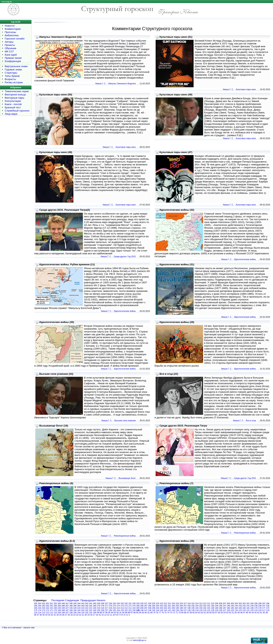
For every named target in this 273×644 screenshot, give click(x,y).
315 (193, 603)
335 (114, 603)
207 (146, 608)
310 (213, 603)
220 (95, 608)
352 (47, 603)
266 (150, 606)
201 (169, 608)
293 (44, 606)
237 (264, 606)
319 (177, 603)
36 (41, 615)
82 (146, 613)
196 (189, 608)
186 (228, 608)
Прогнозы (10, 32)
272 (126, 606)
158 (103, 610)
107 (67, 613)
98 (101, 613)
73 (171, 613)
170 (55, 610)
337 (107, 603)
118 (260, 610)
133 (201, 610)
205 (154, 608)
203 (162, 608)
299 (256, 603)
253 (201, 606)
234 (40, 608)
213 (122, 608)
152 (126, 610)
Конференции (13, 61)
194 (197, 608)
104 (79, 613)
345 (75, 603)
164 (79, 610)
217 (107, 608)
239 (256, 606)
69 (182, 613)
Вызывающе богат (127, 478)
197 (185, 608)
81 (149, 613)
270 (134, 606)
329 (138, 603)
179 (256, 608)
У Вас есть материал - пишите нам (18, 628)
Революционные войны (125, 536)
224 (79, 608)
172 (47, 610)
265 (154, 606)
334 (118, 603)
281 (91, 606)
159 (99, 610)
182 (244, 608)
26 (69, 615)
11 (111, 615)
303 (240, 603)
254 (197, 606)
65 (194, 613)
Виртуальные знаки (16, 66)
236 (268, 606)
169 (59, 610)
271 (130, 606)
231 (51, 608)
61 (205, 613)
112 (47, 613)
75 (166, 613)
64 (196, 613)
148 (142, 610)
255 (193, 606)
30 (58, 615)
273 (122, 606)
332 (126, 603)
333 (122, 603)
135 (193, 610)
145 (154, 610)
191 (209, 608)
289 (59, 606)
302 (244, 603)
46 (247, 613)
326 (150, 603)
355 (36, 603)
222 (87, 608)
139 (177, 610)
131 (209, 610)
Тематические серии (17, 91)
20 (86, 615)
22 (80, 615)
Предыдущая (88, 600)
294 (40, 606)
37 (38, 615)
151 (130, 610)
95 (109, 613)
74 (168, 613)
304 (236, 603)
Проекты (10, 45)
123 (240, 610)
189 (217, 608)
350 (55, 603)
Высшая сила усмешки (125, 420)
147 (146, 610)
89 (126, 613)
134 (197, 610)
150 (134, 610)
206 (150, 608)
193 (201, 608)
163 (83, 610)
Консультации (13, 101)
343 (83, 603)
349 (59, 603)
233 (44, 608)
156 (110, 610)
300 (252, 603)
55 (222, 613)
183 (240, 608)
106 (71, 613)
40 (264, 613)
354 (40, 603)
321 (169, 603)
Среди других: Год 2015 (125, 256)
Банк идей (11, 55)
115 (36, 613)
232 (47, 608)
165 (75, 610)
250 (213, 606)
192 (205, 608)
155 (114, 610)
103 (83, 613)
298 (260, 603)
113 (44, 613)
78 (157, 613)
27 (66, 615)
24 (75, 615)
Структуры (11, 73)
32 (52, 615)
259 (177, 606)
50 (236, 613)
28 (63, 615)
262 (166, 606)
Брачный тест (13, 107)
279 (99, 606)
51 (233, 613)
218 (103, 608)
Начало (101, 600)
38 (35, 615)
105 (75, 613)
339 (99, 603)
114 (40, 613)
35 (43, 615)
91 (121, 613)
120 (252, 610)
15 (100, 615)
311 (209, 603)
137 (185, 610)
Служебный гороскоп (17, 111)
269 (138, 606)
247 (224, 606)
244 (236, 606)
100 (95, 613)
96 (106, 613)
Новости (10, 26)
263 (162, 606)
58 (213, 613)
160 (95, 610)
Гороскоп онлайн (15, 39)
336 (110, 603)
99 (98, 613)
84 (140, 613)
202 (166, 608)
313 (201, 603)
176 (268, 608)
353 (44, 603)
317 (185, 603)
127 (224, 610)
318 (181, 603)
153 (122, 610)
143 (162, 610)
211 (130, 608)
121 (248, 610)
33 (49, 615)
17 (94, 615)
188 (220, 608)
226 (71, 608)
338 (103, 603)
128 (220, 610)
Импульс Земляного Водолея (122, 83)
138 (181, 610)
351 (51, 603)
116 (268, 610)
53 (227, 613)
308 (220, 603)
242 (244, 606)
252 (205, 606)
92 (118, 613)
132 (205, 610)
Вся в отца (251, 420)
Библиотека (12, 35)
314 (197, 603)
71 (177, 613)
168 (63, 610)
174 (40, 610)
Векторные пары (15, 98)
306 (228, 603)
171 (51, 610)
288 (63, 606)
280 (95, 606)
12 (108, 615)
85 (137, 613)
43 (255, 613)
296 (268, 603)
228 (63, 608)
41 (261, 613)
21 (83, 615)
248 (220, 606)
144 (158, 610)
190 (213, 608)
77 (160, 613)
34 (46, 615)
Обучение (11, 48)
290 (55, 606)
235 (36, 608)
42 (258, 613)
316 (189, 603)
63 (199, 613)
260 (173, 606)
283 (83, 606)
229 (59, 608)
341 (91, 603)
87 (132, 613)
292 (47, 606)
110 (55, 613)
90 (123, 613)
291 (51, 606)
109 (59, 613)
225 (75, 608)
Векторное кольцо (15, 95)
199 (177, 608)
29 (60, 615)
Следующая (72, 600)
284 (79, 606)
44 (253, 613)
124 (236, 610)
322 (166, 603)
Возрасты (10, 79)
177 (264, 608)
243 (240, 606)
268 (142, 606)
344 (79, 603)
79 (154, 613)
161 (91, 610)
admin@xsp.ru (140, 640)
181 (248, 608)
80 (151, 613)
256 (189, 606)
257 (185, 606)
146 (150, 610)
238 (260, 606)
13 (105, 615)
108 (63, 613)
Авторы (9, 42)
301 (248, 603)
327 (146, 603)
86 (135, 613)
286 (71, 606)
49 (238, 613)
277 (107, 606)
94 (112, 613)
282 (87, 606)
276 (110, 606)
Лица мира (11, 114)
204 (158, 608)
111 (51, 613)
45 (250, 613)
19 (89, 615)
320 (173, 603)
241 (248, 606)
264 (158, 606)
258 (181, 606)
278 (103, 606)
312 (205, 603)
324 (158, 603)
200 (173, 608)
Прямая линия (13, 58)
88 (129, 613)
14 (103, 615)
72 (174, 613)
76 (163, 613)
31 (55, 615)
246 (228, 606)
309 (217, 603)
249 (217, 606)
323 (162, 603)
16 (97, 615)
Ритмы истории (14, 82)
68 (185, 613)
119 (256, 610)
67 (188, 613)
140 (173, 610)
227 (67, 608)
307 (224, 603)
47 (244, 613)
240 (252, 606)
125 (232, 610)
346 (71, 603)
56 (219, 613)
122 (244, 610)
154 (118, 610)
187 (224, 608)
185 (232, 608)
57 (216, 613)
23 (77, 615)
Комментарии (13, 29)
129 (217, 610)
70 (180, 613)
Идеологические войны (245, 259)
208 (142, 608)
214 (118, 608)
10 (114, 615)
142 (166, 610)
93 (115, 613)
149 (138, 610)
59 (210, 613)
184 (236, 608)
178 (260, 608)
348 (63, 603)
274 (118, 606)
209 (138, 608)
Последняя (58, 600)
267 (146, 606)
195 (193, 608)
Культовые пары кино (246, 89)
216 (110, 608)
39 (267, 613)
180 (252, 608)
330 (134, 603)
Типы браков (12, 76)
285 (75, 606)
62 (202, 613)
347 (67, 603)
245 (232, 606)
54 (224, 613)
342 (87, 603)
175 (36, 610)
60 (208, 613)
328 (142, 603)
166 (71, 610)
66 (191, 613)
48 (241, 613)
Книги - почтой (13, 104)
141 (169, 610)
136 (189, 610)
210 (134, 608)
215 (114, 608)
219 (99, 608)
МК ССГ (9, 51)
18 (91, 615)
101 (91, 613)
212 (126, 608)
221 (91, 608)
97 (104, 613)
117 (264, 610)
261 (169, 606)
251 (209, 606)
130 (213, 610)
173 (44, 610)
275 (114, 606)
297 (264, 603)
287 (67, 606)
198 (181, 608)
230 (55, 608)
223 (83, 608)
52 (230, 613)
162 (87, 610)
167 (67, 610)
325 (154, 603)
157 (107, 610)
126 (228, 610)
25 (72, 615)
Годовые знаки (13, 70)
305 (232, 603)
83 (143, 613)
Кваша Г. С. (101, 83)
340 (95, 603)
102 (87, 613)
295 (36, 606)
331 (130, 603)
